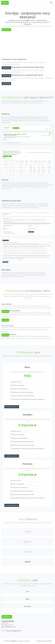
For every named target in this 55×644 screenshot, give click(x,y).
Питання (27, 606)
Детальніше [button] (6, 84)
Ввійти (5, 3)
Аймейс (27, 20)
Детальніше (6, 30)
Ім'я (28, 592)
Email (27, 599)
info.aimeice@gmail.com (14, 631)
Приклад (5, 320)
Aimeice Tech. (47, 641)
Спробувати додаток (12, 407)
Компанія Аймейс (8, 621)
